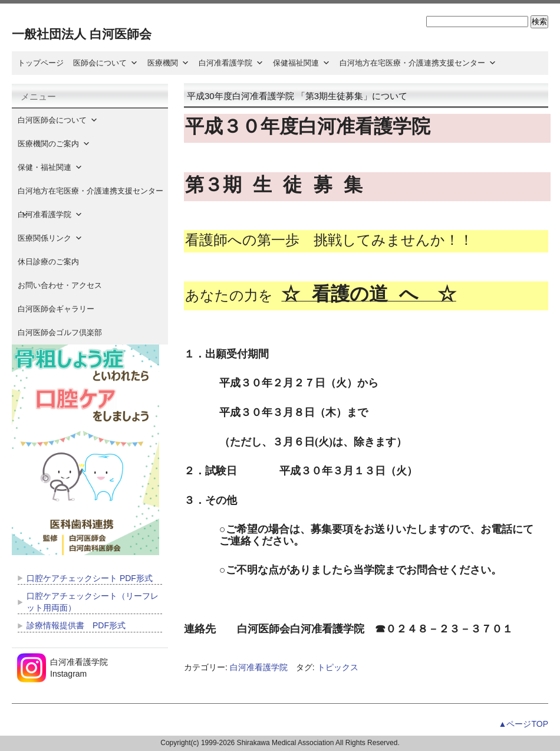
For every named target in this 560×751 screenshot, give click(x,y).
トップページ (41, 63)
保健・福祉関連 (50, 167)
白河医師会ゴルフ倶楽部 (60, 332)
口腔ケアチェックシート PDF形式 (90, 578)
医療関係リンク (50, 238)
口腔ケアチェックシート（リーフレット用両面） (93, 602)
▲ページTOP (523, 724)
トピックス (338, 667)
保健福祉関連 (302, 63)
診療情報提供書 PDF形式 (76, 625)
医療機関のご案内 (54, 144)
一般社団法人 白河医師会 (82, 34)
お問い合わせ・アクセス (60, 285)
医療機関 (168, 63)
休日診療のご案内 (56, 262)
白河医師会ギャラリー (56, 309)
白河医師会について (58, 120)
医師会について (106, 63)
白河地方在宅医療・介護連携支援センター (418, 63)
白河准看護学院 (231, 63)
